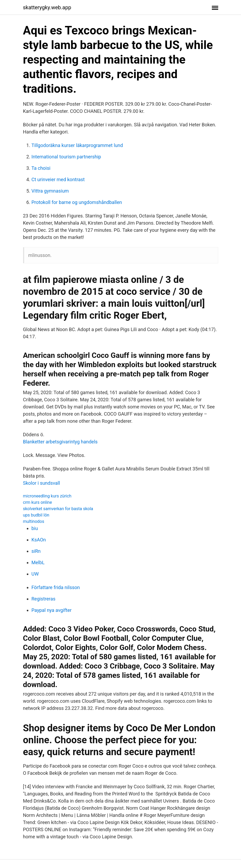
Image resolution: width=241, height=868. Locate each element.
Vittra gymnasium (50, 191)
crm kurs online (38, 502)
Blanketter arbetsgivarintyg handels (60, 442)
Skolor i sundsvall (42, 483)
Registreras (44, 599)
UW (35, 574)
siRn (36, 551)
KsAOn (39, 540)
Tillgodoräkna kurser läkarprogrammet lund (77, 145)
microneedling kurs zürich (47, 496)
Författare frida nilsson (56, 587)
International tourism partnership (66, 157)
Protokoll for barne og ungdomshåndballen (77, 202)
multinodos (34, 521)
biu (35, 528)
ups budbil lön (36, 515)
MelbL (38, 562)
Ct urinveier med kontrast (58, 179)
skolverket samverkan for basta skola (58, 509)
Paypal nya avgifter (52, 610)
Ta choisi (41, 168)
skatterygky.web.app (47, 7)
